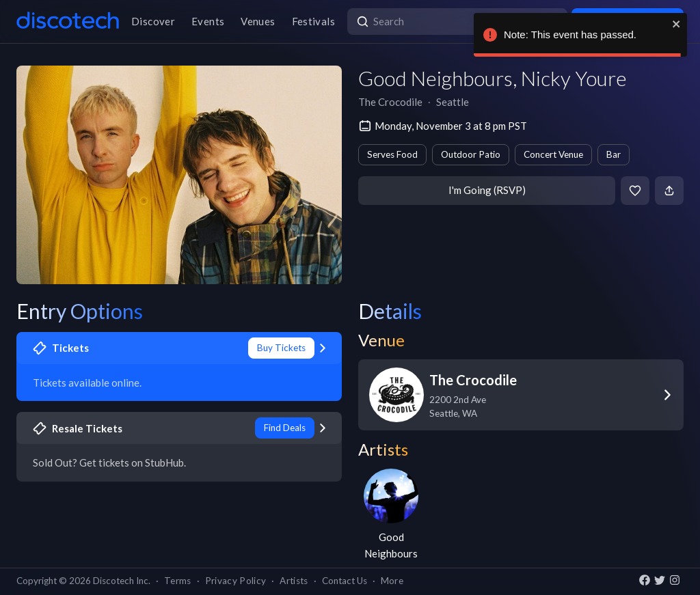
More (392, 581)
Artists (294, 581)
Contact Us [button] (345, 581)
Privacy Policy (236, 581)
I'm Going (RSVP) (487, 190)
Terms (178, 581)
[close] (677, 24)
